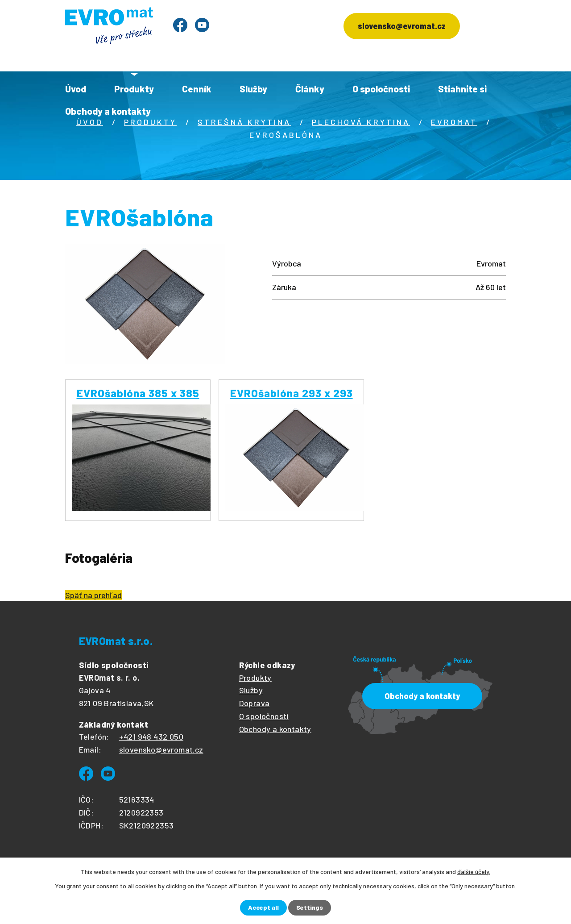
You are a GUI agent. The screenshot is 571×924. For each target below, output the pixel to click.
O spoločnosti (381, 89)
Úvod (76, 89)
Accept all (263, 908)
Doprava (254, 703)
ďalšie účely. (474, 872)
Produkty (134, 89)
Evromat (454, 122)
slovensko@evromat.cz (402, 26)
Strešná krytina (244, 122)
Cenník (197, 89)
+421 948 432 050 (151, 737)
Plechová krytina (361, 122)
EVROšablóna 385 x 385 (138, 393)
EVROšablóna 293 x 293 (292, 393)
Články (310, 89)
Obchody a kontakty (108, 111)
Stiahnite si (462, 89)
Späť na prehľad (93, 595)
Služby (253, 89)
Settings (310, 908)
